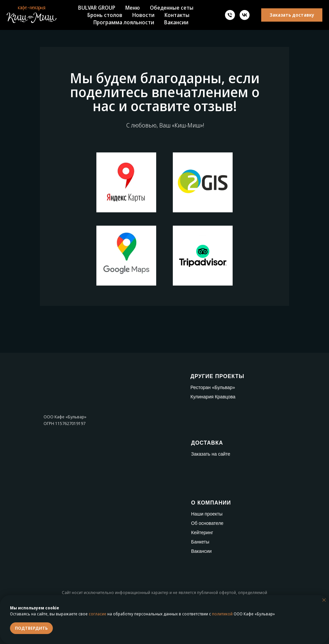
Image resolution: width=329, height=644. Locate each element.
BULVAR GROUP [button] (97, 8)
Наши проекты (207, 514)
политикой (222, 614)
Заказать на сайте (211, 454)
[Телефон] (230, 15)
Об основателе (207, 523)
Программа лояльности (124, 22)
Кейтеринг (202, 533)
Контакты (177, 15)
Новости (143, 15)
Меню (133, 8)
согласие (98, 614)
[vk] (245, 15)
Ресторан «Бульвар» (213, 387)
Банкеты (200, 542)
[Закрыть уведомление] (324, 600)
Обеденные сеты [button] (172, 8)
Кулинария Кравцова (213, 397)
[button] (292, 15)
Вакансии (176, 22)
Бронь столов (105, 15)
